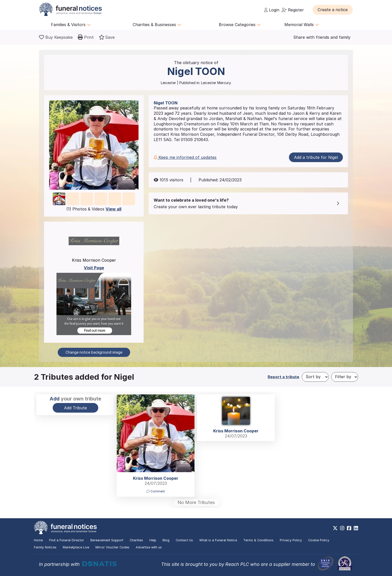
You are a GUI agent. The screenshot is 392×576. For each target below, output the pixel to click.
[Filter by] (345, 377)
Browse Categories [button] (240, 25)
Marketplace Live (76, 547)
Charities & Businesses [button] (157, 25)
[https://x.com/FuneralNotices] (335, 528)
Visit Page (94, 268)
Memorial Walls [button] (302, 25)
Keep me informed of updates (185, 157)
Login (272, 10)
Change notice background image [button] (94, 352)
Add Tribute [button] (75, 408)
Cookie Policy (319, 540)
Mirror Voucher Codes (112, 547)
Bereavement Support (107, 540)
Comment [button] (156, 491)
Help (153, 540)
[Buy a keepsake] (56, 37)
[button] (333, 10)
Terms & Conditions (258, 540)
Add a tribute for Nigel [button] (316, 157)
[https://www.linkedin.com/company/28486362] (356, 528)
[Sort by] (315, 377)
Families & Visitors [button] (71, 25)
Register (293, 10)
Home (38, 540)
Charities (136, 540)
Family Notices (45, 547)
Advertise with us (149, 547)
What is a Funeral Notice (218, 540)
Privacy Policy (291, 540)
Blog (166, 540)
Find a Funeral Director (67, 540)
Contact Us (184, 540)
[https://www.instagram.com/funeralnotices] (342, 528)
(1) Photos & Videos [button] (94, 209)
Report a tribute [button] (283, 377)
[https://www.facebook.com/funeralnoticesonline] (349, 528)
